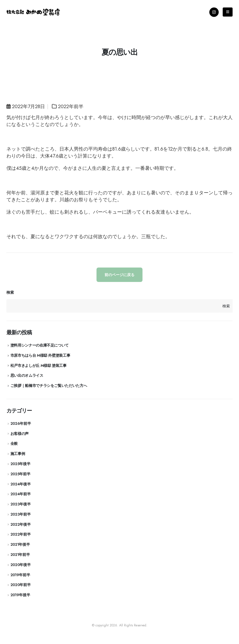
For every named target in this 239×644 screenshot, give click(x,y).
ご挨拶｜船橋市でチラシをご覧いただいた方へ (49, 386)
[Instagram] (214, 12)
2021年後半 (20, 544)
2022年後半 (21, 524)
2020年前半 (21, 585)
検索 (10, 292)
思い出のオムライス (27, 375)
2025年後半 (20, 464)
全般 (14, 443)
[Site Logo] (33, 12)
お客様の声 (20, 434)
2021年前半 (20, 555)
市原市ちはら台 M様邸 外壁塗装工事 (40, 355)
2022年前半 (71, 107)
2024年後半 (21, 484)
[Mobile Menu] (228, 12)
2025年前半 (20, 474)
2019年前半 (20, 575)
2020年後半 (21, 565)
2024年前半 (21, 494)
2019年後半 (20, 595)
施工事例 (18, 454)
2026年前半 (21, 423)
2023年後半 (21, 504)
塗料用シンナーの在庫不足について (40, 345)
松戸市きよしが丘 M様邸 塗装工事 (38, 366)
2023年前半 (21, 514)
